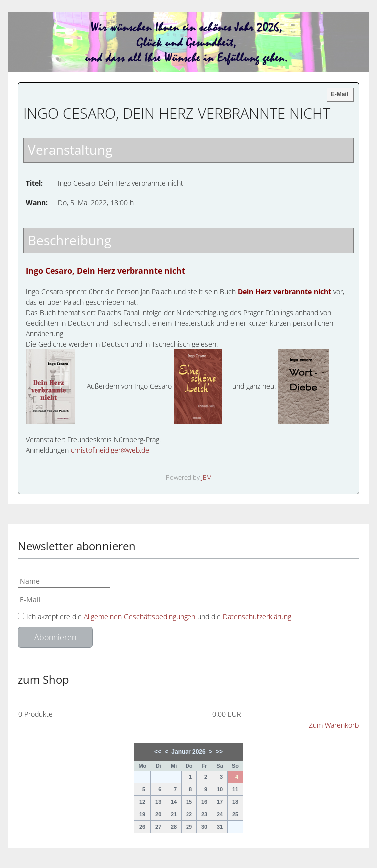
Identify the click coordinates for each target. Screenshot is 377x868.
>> (219, 752)
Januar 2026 (188, 752)
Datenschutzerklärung (257, 617)
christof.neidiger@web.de (110, 450)
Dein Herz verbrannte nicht (284, 292)
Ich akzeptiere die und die (155, 617)
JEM (207, 478)
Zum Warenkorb (334, 725)
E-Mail (339, 94)
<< (158, 752)
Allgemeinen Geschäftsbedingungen (141, 617)
